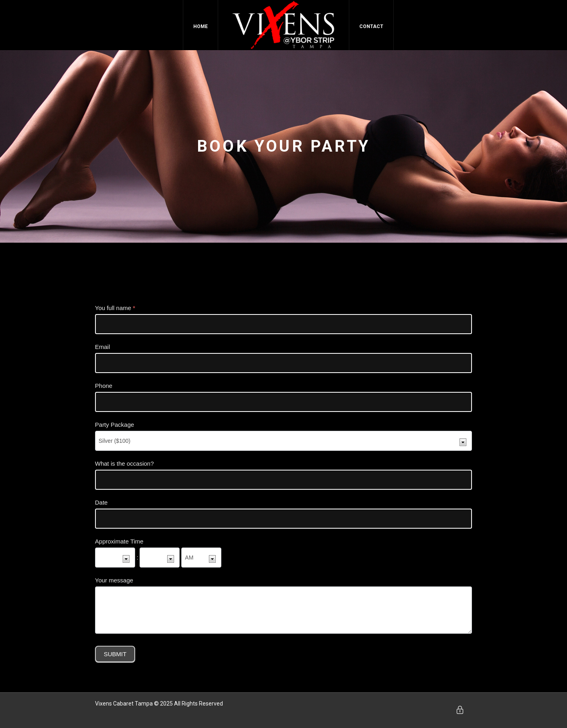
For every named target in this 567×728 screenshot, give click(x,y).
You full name (115, 308)
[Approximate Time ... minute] (160, 558)
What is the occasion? (125, 463)
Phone (104, 386)
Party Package (115, 425)
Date (101, 502)
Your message (114, 580)
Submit (115, 654)
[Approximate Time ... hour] (115, 558)
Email (103, 347)
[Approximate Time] (201, 558)
